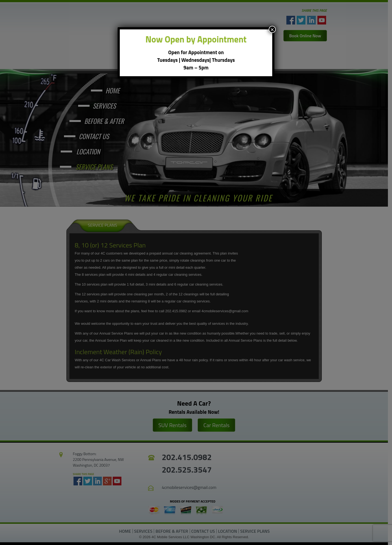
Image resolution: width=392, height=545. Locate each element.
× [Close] (272, 29)
